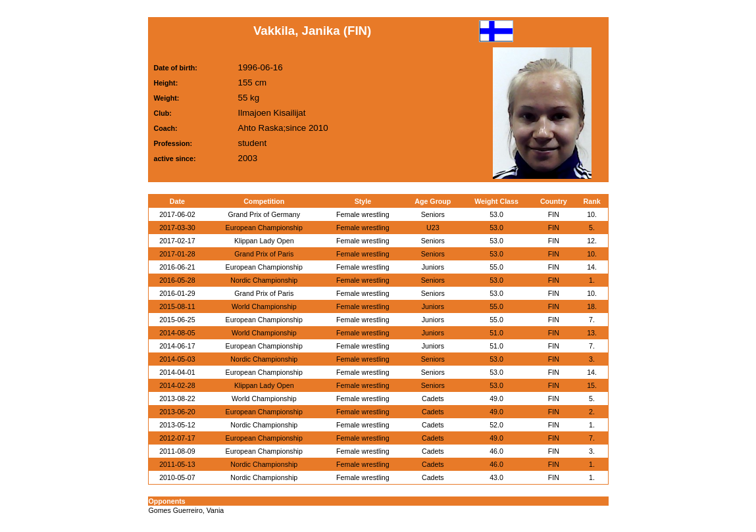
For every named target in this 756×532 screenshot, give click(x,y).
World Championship (264, 306)
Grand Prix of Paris (264, 254)
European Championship (264, 228)
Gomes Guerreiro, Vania (187, 510)
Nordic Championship (264, 280)
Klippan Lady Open (264, 241)
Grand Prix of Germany (264, 214)
